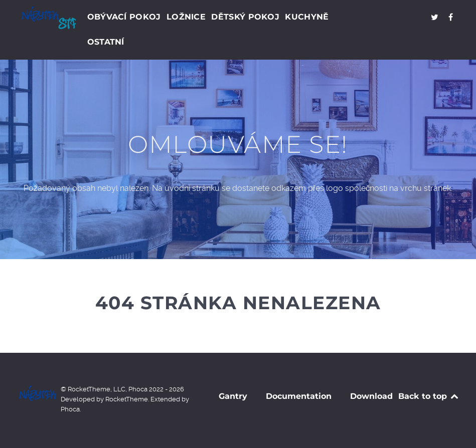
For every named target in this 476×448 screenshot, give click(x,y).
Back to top (429, 396)
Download (371, 396)
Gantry (233, 396)
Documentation (299, 396)
